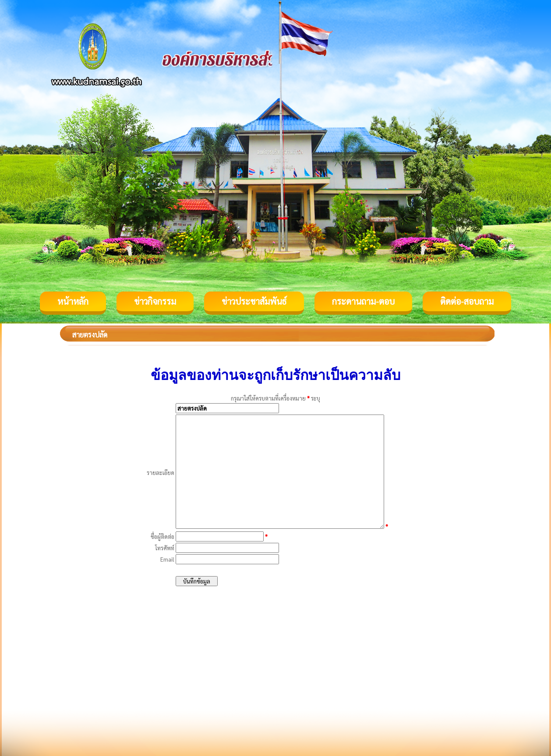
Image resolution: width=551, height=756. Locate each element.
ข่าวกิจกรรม (155, 301)
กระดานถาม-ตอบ (363, 301)
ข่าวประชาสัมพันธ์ (254, 301)
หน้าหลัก (73, 301)
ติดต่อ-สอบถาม (467, 301)
